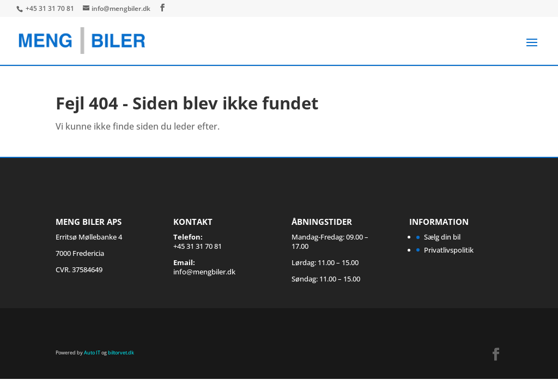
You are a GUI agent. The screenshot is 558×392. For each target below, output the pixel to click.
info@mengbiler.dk (204, 272)
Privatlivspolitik (449, 250)
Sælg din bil (442, 237)
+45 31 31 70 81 (51, 8)
